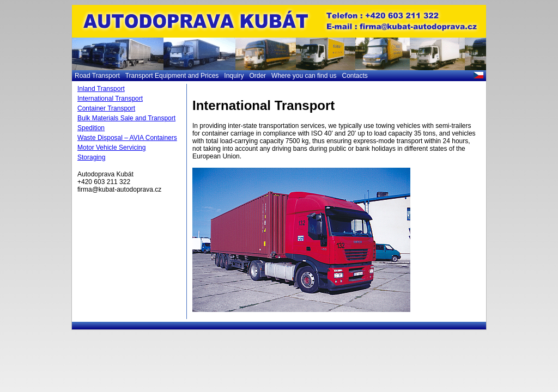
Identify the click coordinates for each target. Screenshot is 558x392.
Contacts (354, 76)
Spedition (91, 128)
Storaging (91, 157)
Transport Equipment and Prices (172, 76)
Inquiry (234, 76)
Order (257, 76)
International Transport (110, 99)
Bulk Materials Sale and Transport (126, 118)
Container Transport (106, 108)
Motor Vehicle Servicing (111, 148)
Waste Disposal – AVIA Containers (127, 138)
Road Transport (97, 76)
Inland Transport (101, 89)
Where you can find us (304, 76)
